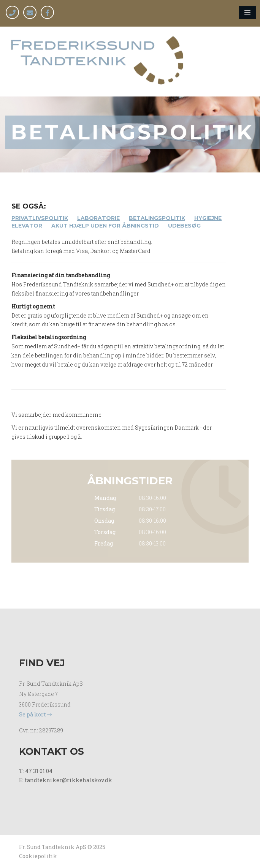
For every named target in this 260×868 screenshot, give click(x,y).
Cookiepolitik (38, 856)
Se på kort (35, 714)
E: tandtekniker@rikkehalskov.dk (66, 780)
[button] (247, 13)
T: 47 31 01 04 (36, 771)
